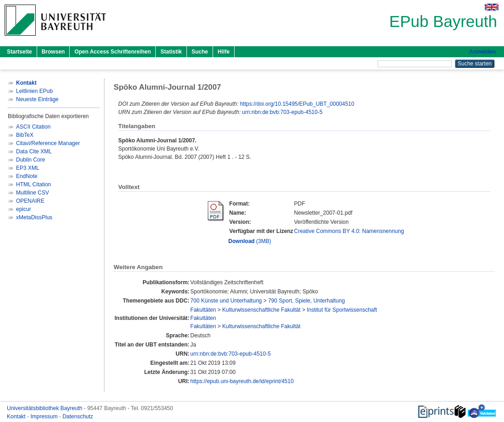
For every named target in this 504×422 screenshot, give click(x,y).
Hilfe (224, 52)
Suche (200, 52)
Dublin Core (30, 160)
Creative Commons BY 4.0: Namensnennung (349, 231)
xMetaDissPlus (34, 217)
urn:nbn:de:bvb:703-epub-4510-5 (282, 112)
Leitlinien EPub (34, 91)
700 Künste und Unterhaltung (226, 301)
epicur (24, 209)
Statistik (171, 52)
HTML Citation (33, 184)
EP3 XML (28, 168)
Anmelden (482, 52)
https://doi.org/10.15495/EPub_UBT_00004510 (297, 104)
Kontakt (17, 417)
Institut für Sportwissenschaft (342, 310)
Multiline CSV (33, 193)
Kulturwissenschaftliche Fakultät (261, 310)
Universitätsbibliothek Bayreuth (45, 408)
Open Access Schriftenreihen (112, 52)
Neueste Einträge (37, 99)
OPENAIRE (30, 201)
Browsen (53, 52)
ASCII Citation (33, 127)
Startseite (19, 52)
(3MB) (249, 241)
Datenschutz (78, 417)
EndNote (27, 176)
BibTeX (25, 135)
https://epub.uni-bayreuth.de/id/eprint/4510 (242, 381)
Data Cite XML (34, 151)
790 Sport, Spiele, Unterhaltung (306, 301)
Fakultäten (203, 310)
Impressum (45, 417)
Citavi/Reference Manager (48, 143)
